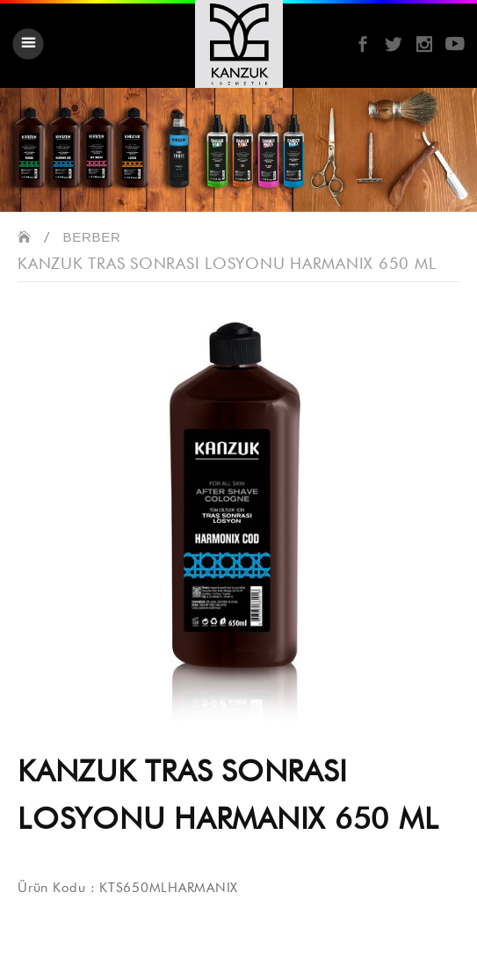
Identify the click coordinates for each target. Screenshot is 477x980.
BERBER (92, 237)
